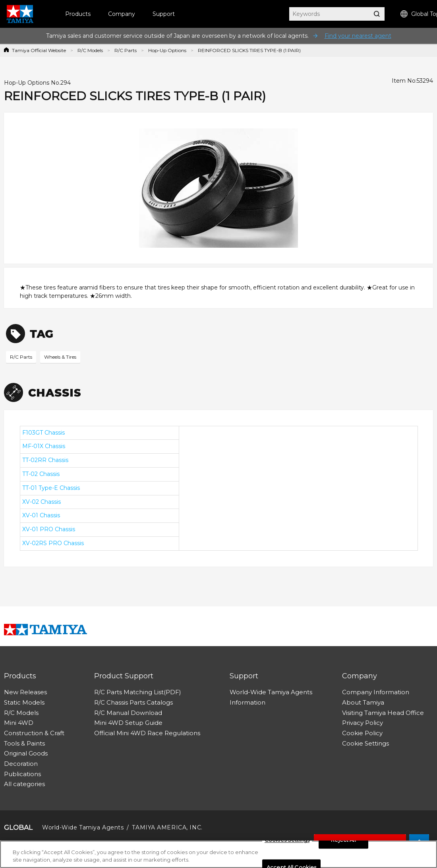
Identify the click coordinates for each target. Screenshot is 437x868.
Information (248, 702)
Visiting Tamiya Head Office (383, 713)
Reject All (343, 842)
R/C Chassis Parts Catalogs (133, 702)
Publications (22, 774)
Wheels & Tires (60, 357)
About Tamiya (363, 702)
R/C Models (90, 50)
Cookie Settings (365, 743)
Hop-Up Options (167, 50)
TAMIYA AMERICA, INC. (167, 827)
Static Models (24, 702)
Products (78, 14)
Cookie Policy (362, 733)
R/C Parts (126, 50)
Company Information (376, 692)
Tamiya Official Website (39, 50)
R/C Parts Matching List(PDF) (138, 692)
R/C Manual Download (128, 713)
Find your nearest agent (358, 36)
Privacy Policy (363, 723)
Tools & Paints (24, 743)
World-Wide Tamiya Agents (271, 692)
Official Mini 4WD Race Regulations (147, 733)
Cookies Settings (287, 842)
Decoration (21, 764)
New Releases (25, 692)
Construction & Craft (34, 733)
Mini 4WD (19, 723)
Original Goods (26, 753)
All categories (24, 784)
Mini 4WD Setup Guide (128, 723)
